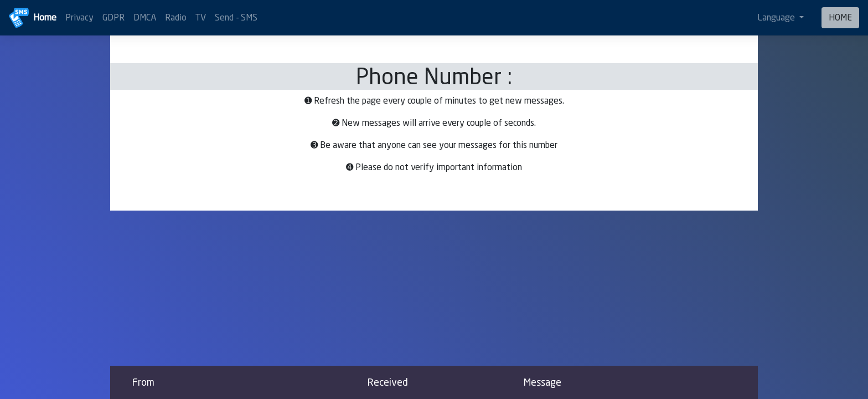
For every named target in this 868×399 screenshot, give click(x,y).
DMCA (145, 17)
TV (201, 17)
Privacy (79, 17)
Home (45, 17)
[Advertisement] (434, 288)
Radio (176, 17)
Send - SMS (236, 17)
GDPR (113, 17)
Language (777, 17)
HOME (840, 17)
